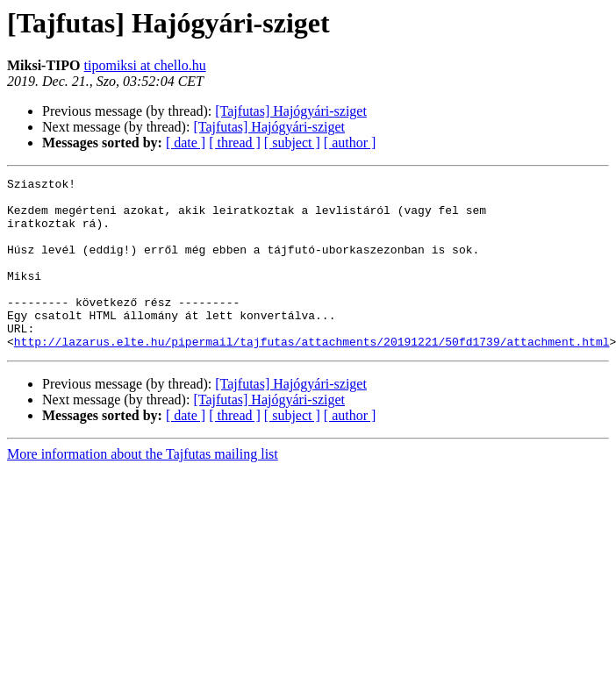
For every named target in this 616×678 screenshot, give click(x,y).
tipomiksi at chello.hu (145, 65)
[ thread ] (235, 143)
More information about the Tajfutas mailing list (143, 488)
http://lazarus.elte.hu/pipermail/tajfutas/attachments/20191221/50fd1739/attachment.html (312, 375)
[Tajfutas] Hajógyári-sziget (291, 111)
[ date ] (186, 143)
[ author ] (350, 143)
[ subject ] (292, 143)
